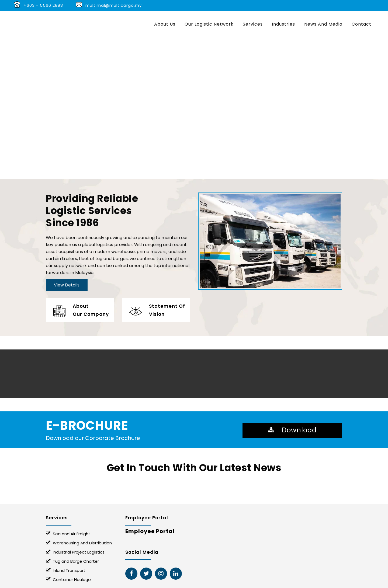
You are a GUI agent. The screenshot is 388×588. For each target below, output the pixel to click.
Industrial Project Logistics (79, 552)
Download (292, 430)
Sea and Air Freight (72, 534)
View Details (67, 285)
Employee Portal (150, 531)
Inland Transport (69, 570)
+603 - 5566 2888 (43, 5)
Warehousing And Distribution (82, 543)
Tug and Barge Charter (76, 561)
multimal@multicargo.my (114, 5)
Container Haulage (72, 580)
